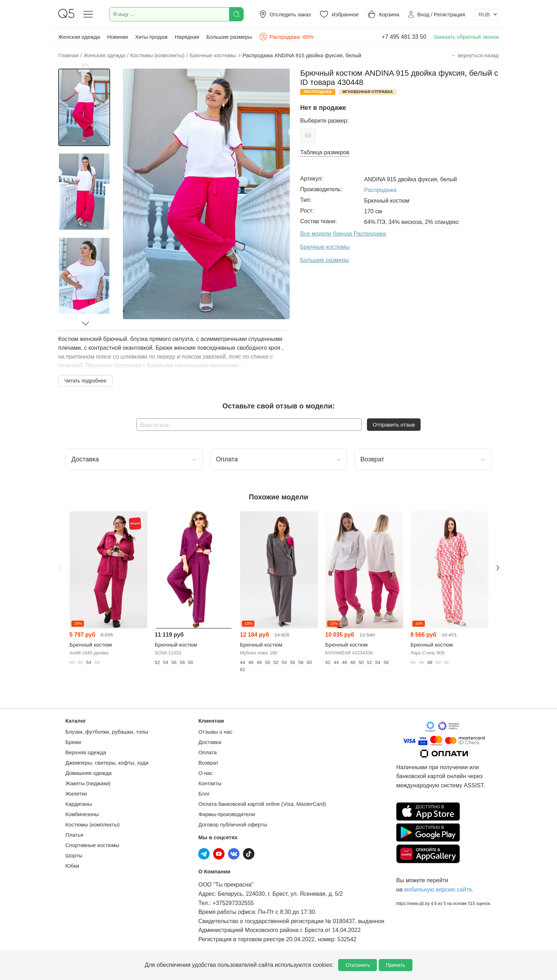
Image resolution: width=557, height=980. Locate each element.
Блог (204, 794)
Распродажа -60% (286, 37)
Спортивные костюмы (92, 845)
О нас (205, 773)
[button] (85, 65)
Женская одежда (79, 37)
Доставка (210, 742)
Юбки (72, 866)
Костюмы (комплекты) (93, 824)
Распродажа (380, 190)
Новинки (117, 37)
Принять (396, 965)
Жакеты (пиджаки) (88, 783)
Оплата (207, 752)
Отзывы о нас (215, 732)
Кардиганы (79, 804)
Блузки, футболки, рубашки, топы (107, 732)
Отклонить (358, 965)
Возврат (208, 763)
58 (308, 136)
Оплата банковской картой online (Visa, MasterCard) (262, 804)
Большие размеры (229, 37)
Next (498, 568)
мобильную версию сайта (438, 890)
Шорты (74, 855)
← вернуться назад (475, 55)
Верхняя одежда (86, 752)
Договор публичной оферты (232, 824)
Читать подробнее (85, 381)
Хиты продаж (151, 37)
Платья (74, 835)
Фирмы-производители (226, 814)
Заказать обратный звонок (466, 37)
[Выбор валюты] (486, 14)
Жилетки (76, 794)
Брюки (73, 742)
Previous (59, 568)
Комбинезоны (82, 814)
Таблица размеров (325, 152)
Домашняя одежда (88, 773)
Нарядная (187, 37)
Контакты (210, 783)
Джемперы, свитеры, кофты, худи (107, 763)
